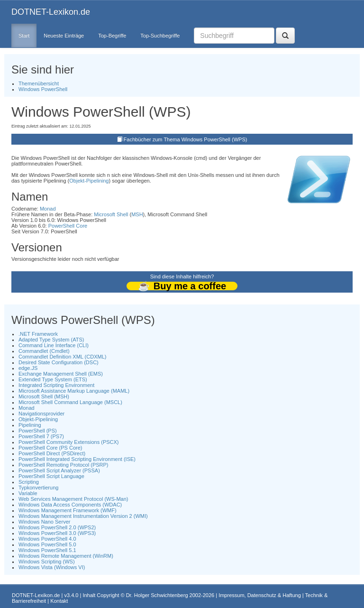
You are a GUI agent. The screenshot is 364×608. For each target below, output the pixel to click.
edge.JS (28, 368)
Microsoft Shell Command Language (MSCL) (70, 402)
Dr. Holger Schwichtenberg (157, 595)
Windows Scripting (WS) (47, 562)
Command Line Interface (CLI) (54, 345)
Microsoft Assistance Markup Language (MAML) (74, 391)
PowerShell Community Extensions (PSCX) (69, 442)
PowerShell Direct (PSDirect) (52, 453)
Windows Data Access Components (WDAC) (70, 505)
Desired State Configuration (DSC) (59, 362)
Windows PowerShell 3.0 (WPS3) (57, 533)
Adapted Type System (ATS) (51, 340)
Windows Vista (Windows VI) (52, 567)
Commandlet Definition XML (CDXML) (62, 357)
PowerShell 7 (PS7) (41, 436)
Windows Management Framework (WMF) (68, 510)
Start (24, 36)
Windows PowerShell (43, 89)
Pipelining (30, 425)
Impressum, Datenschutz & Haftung (260, 595)
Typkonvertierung (38, 488)
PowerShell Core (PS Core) (50, 448)
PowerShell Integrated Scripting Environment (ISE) (77, 459)
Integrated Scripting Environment (56, 385)
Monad (48, 209)
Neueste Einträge (64, 36)
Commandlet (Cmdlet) (44, 351)
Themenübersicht (39, 83)
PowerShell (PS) (38, 431)
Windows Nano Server (44, 522)
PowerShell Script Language (51, 476)
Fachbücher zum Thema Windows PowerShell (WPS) (186, 139)
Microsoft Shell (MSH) (44, 396)
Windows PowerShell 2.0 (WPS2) (57, 527)
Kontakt (59, 601)
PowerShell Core (68, 226)
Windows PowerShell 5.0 (47, 544)
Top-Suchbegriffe (160, 36)
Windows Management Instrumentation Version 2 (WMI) (83, 516)
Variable (28, 493)
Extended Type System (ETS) (53, 379)
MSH (137, 214)
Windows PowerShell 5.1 (47, 550)
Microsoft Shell (111, 214)
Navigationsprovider (41, 414)
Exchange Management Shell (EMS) (61, 374)
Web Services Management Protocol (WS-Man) (73, 499)
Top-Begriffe (112, 36)
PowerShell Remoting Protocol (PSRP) (64, 465)
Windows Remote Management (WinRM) (66, 556)
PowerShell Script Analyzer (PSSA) (59, 470)
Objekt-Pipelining (89, 181)
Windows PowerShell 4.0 (47, 539)
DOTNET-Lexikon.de (51, 12)
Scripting (29, 482)
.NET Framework (38, 334)
